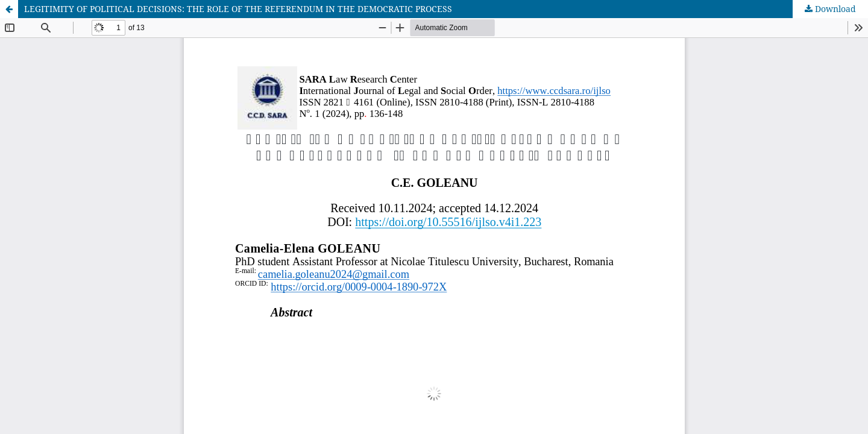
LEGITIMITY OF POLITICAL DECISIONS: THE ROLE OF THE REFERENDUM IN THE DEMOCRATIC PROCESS (238, 9)
